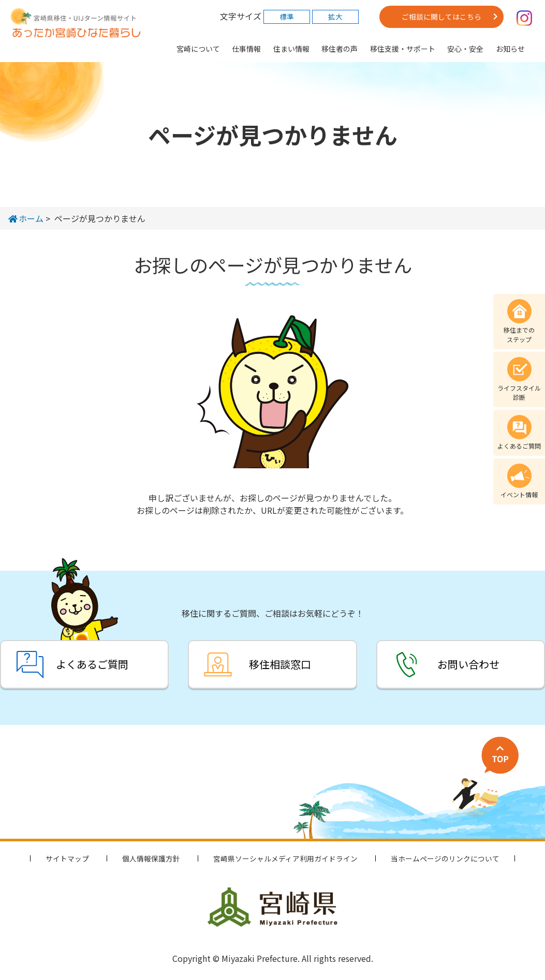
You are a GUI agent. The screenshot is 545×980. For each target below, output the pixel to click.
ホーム (26, 218)
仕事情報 (246, 49)
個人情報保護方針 (151, 858)
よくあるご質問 (92, 664)
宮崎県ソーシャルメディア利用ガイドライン (285, 858)
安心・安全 (465, 49)
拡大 (335, 17)
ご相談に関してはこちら (441, 17)
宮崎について (198, 49)
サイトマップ (67, 858)
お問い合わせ (468, 664)
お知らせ (510, 49)
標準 (287, 17)
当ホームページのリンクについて (445, 858)
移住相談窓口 (280, 664)
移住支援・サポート (403, 49)
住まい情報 (291, 49)
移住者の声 (340, 49)
